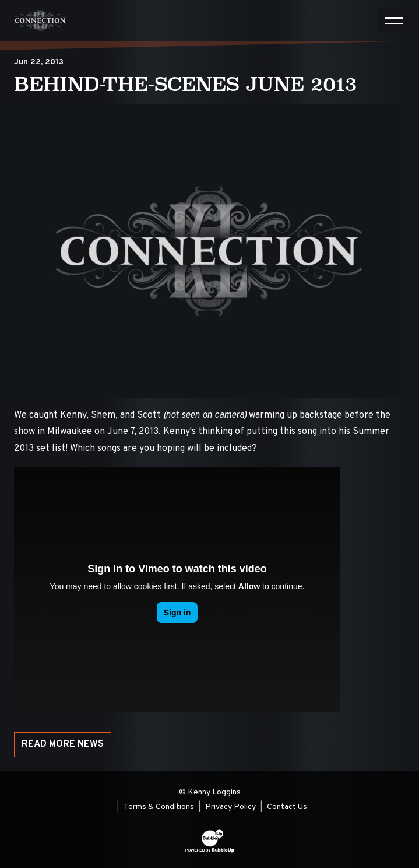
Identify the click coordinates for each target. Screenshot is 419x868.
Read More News (63, 744)
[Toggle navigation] (394, 20)
